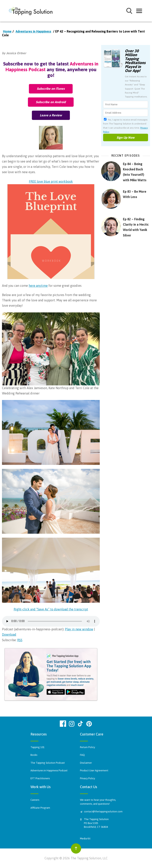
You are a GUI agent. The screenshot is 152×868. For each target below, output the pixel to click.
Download (9, 634)
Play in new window (79, 629)
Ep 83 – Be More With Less (135, 194)
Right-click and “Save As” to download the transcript (51, 609)
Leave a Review (51, 115)
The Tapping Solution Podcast (48, 763)
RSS (20, 640)
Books (34, 755)
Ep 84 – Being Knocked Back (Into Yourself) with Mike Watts (135, 172)
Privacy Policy (87, 778)
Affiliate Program (40, 808)
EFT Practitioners (40, 778)
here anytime (38, 286)
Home (7, 31)
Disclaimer (86, 763)
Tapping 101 (38, 747)
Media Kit (85, 839)
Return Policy (87, 747)
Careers (35, 800)
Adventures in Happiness (33, 31)
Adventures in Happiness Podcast (49, 770)
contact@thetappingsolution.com (103, 811)
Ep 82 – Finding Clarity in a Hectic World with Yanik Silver (136, 227)
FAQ (82, 755)
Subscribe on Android (51, 102)
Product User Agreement (94, 770)
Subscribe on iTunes (51, 89)
